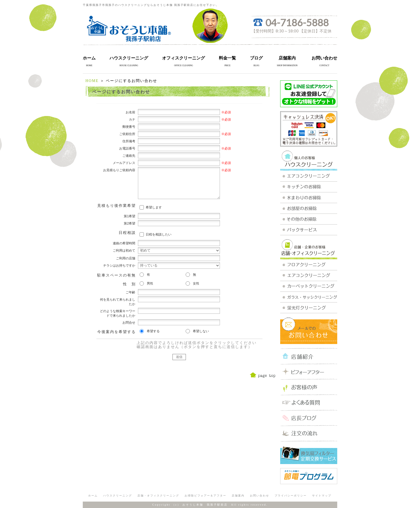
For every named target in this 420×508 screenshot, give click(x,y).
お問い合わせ (324, 58)
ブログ (256, 58)
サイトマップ (322, 496)
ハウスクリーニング (129, 58)
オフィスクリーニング (183, 58)
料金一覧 (227, 58)
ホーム (89, 58)
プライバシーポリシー (291, 496)
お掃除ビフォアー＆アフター (205, 496)
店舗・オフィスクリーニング (158, 496)
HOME (92, 81)
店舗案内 (287, 58)
